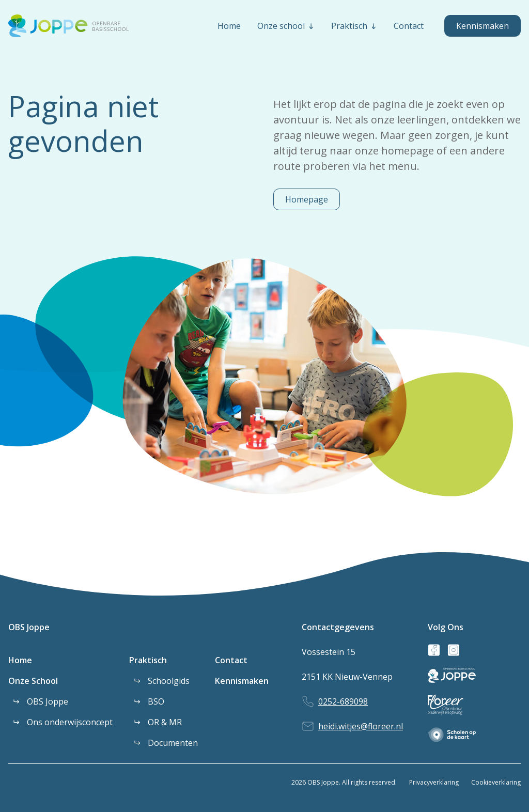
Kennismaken (483, 26)
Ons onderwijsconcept (70, 722)
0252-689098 (343, 701)
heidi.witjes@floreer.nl (361, 726)
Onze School (33, 681)
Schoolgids (169, 681)
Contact (231, 660)
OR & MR (165, 722)
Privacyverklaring (434, 782)
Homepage (307, 199)
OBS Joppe (29, 627)
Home (20, 660)
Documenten (173, 743)
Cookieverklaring (496, 782)
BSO (156, 701)
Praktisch (148, 660)
